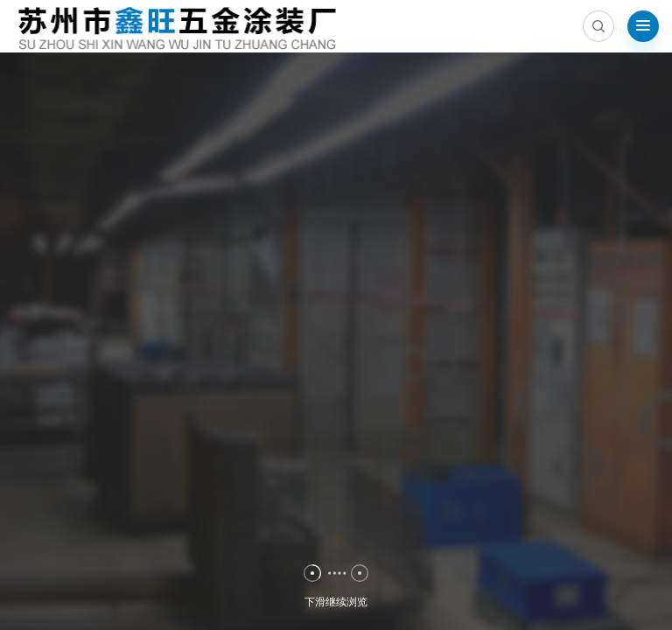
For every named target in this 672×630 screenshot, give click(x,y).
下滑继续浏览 (336, 606)
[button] (312, 573)
